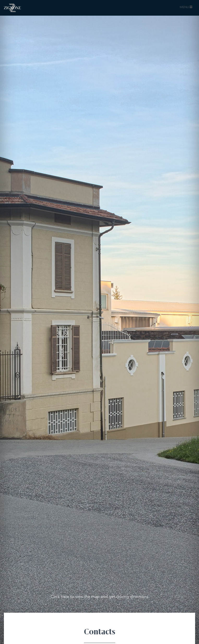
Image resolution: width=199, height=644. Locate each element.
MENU (187, 8)
